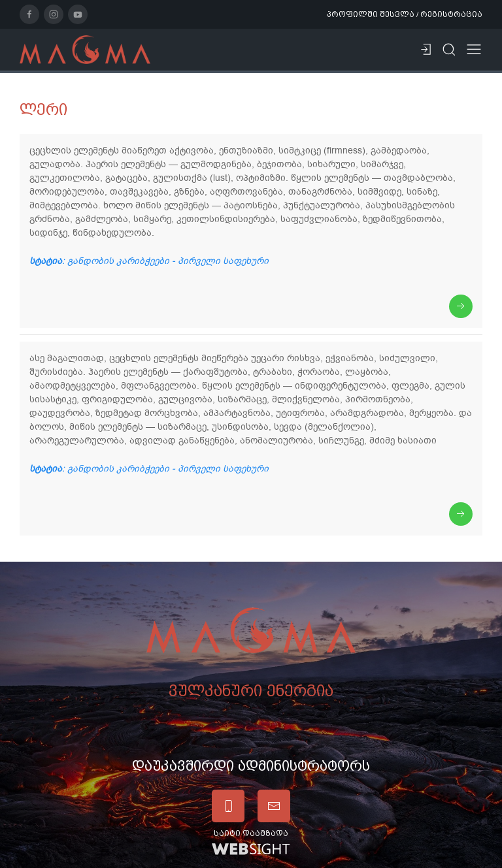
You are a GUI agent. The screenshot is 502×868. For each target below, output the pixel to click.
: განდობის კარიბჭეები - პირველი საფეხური (149, 261)
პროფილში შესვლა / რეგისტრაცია (405, 14)
